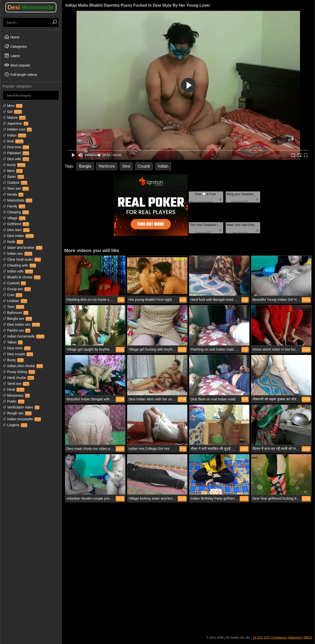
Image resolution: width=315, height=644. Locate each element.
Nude (13, 242)
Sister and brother (23, 248)
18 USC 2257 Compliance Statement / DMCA (283, 638)
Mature (14, 118)
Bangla (85, 166)
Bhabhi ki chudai (22, 277)
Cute (12, 295)
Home (12, 37)
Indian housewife (22, 419)
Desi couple (18, 354)
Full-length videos (21, 74)
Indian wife (18, 271)
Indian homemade (24, 336)
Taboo (13, 342)
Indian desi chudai (23, 366)
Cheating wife (19, 265)
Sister (13, 177)
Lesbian (15, 301)
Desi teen (16, 230)
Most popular (17, 65)
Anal (13, 141)
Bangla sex (17, 319)
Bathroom (16, 313)
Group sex (17, 289)
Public (14, 401)
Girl (12, 112)
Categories (16, 46)
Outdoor (15, 183)
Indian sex (17, 254)
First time (16, 147)
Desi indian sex (21, 324)
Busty (13, 360)
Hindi (14, 390)
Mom (13, 171)
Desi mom (17, 348)
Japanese (16, 123)
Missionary (16, 395)
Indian (14, 135)
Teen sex (16, 188)
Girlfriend (16, 224)
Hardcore (107, 166)
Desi (31, 7)
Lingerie (15, 425)
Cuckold (14, 283)
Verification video (21, 407)
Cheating (16, 212)
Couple (144, 166)
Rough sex (17, 413)
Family (14, 206)
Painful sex (16, 330)
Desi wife (16, 159)
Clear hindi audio (22, 259)
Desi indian (18, 236)
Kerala (13, 194)
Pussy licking (19, 372)
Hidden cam (17, 129)
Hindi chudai (18, 378)
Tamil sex (16, 384)
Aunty (14, 165)
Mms (13, 106)
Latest (12, 56)
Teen (13, 307)
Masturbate (17, 200)
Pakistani (16, 153)
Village (14, 218)
